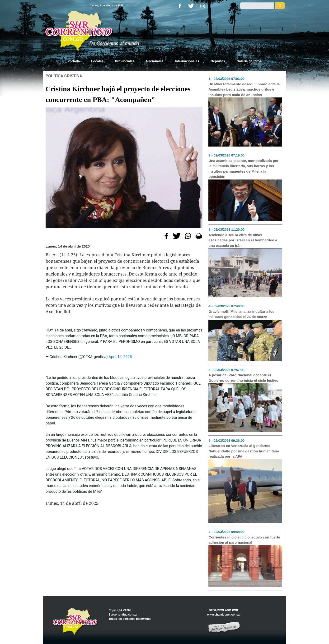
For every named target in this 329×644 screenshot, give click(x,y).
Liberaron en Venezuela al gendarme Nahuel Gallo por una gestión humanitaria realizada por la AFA (244, 451)
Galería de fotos (249, 61)
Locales (97, 61)
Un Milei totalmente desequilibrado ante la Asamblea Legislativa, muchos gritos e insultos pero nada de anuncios (244, 89)
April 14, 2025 (120, 357)
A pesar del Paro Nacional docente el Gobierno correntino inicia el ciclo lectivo (243, 378)
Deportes (218, 61)
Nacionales (155, 61)
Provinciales (125, 61)
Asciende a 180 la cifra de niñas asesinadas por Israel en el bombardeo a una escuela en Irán (243, 240)
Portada (76, 61)
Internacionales (187, 61)
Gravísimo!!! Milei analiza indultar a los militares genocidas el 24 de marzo (241, 314)
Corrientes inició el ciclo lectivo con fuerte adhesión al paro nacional (244, 540)
